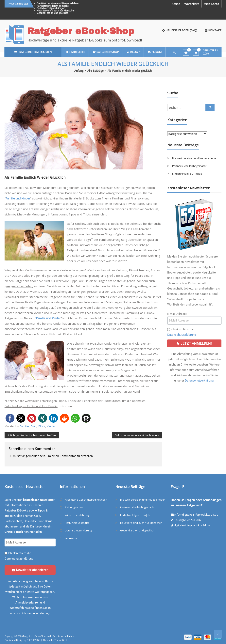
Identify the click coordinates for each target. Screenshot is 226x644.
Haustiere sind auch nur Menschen (56, 11)
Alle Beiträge (96, 71)
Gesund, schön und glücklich (53, 13)
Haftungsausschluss (77, 523)
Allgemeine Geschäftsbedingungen (86, 500)
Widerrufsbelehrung (77, 515)
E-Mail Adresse (177, 314)
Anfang (79, 71)
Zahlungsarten (74, 507)
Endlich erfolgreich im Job (51, 8)
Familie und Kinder (18, 198)
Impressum (72, 538)
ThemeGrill (61, 640)
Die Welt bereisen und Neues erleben (58, 3)
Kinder (51, 426)
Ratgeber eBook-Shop (81, 31)
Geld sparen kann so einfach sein (136, 435)
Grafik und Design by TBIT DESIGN (22, 640)
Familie (24, 426)
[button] (10, 418)
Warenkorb (192, 4)
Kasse (176, 4)
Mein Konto (211, 4)
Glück (42, 426)
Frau (33, 426)
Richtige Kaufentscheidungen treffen (33, 435)
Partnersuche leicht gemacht (53, 6)
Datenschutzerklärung (182, 335)
